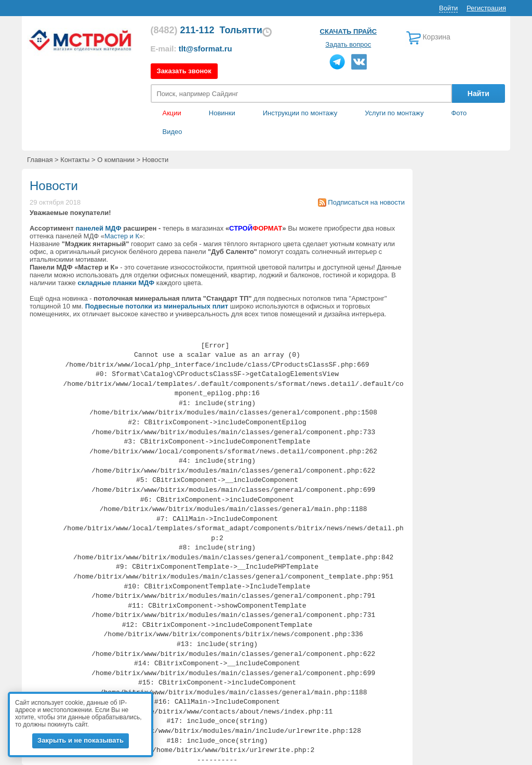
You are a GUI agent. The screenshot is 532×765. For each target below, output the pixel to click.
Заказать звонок (184, 71)
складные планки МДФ (116, 283)
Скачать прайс (348, 31)
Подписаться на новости (366, 202)
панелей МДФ (98, 228)
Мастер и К (122, 236)
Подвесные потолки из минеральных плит (157, 306)
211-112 (183, 30)
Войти (448, 8)
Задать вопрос (348, 44)
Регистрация (486, 8)
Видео (172, 132)
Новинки (222, 113)
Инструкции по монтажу (300, 113)
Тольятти (241, 30)
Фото (459, 113)
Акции (172, 113)
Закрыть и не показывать (81, 740)
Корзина (436, 37)
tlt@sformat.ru (205, 49)
